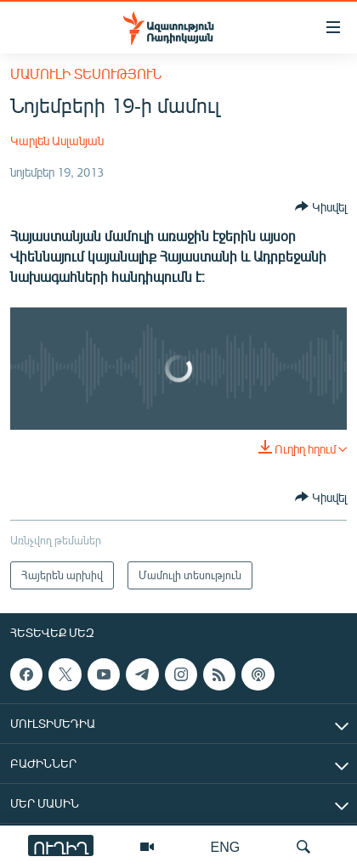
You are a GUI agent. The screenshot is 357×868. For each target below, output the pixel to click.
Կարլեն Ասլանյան (57, 141)
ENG (226, 846)
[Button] (321, 206)
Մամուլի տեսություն (86, 73)
